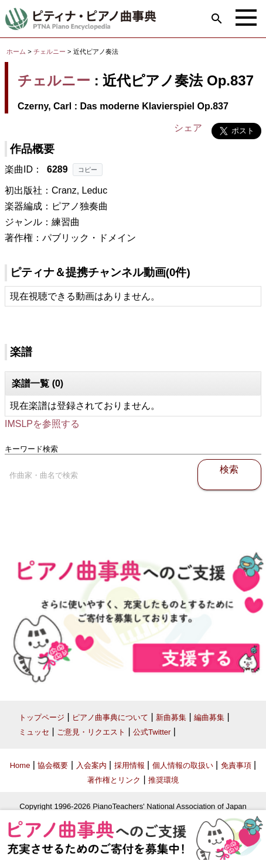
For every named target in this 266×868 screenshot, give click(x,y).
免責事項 (236, 765)
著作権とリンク (114, 780)
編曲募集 (209, 717)
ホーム (16, 51)
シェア (188, 128)
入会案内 (91, 765)
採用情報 (129, 765)
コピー (88, 170)
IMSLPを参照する (42, 424)
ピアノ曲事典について (110, 717)
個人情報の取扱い (183, 765)
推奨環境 (163, 780)
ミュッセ (34, 732)
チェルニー (50, 51)
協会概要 (53, 765)
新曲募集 (171, 717)
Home (20, 765)
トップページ (42, 717)
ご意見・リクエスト (91, 732)
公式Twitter (152, 732)
